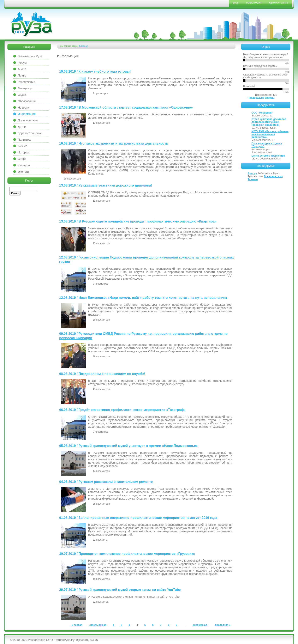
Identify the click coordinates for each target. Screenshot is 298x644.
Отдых (22, 95)
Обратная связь (279, 3)
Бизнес (23, 146)
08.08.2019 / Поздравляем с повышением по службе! (102, 374)
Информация (27, 114)
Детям (22, 127)
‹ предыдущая (98, 625)
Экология (24, 172)
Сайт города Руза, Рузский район (32, 25)
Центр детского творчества (268, 156)
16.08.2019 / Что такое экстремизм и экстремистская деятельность (114, 143)
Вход (236, 3)
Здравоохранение (30, 133)
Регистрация (254, 3)
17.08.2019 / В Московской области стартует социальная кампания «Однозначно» (126, 107)
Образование (27, 101)
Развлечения (26, 82)
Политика (24, 140)
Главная (84, 46)
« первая (77, 625)
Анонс (22, 69)
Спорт (22, 159)
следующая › (201, 625)
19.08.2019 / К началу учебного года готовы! (95, 71)
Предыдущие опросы (261, 98)
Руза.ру (252, 174)
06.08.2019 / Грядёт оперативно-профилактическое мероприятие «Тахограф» (122, 410)
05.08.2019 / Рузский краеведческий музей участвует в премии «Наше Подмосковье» (129, 446)
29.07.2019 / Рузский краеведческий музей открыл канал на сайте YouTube (120, 590)
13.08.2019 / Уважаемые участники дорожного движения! (106, 185)
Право (22, 75)
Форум (22, 63)
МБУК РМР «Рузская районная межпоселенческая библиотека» (270, 134)
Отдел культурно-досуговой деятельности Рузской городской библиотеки (269, 122)
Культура (24, 165)
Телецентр (25, 88)
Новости (23, 108)
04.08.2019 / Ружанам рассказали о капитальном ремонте (106, 482)
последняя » (223, 625)
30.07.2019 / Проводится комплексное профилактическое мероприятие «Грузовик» (127, 554)
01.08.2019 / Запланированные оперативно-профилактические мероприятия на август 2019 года (138, 518)
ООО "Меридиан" (262, 113)
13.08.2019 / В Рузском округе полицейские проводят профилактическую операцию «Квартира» (138, 221)
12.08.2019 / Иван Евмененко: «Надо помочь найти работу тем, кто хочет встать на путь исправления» (143, 298)
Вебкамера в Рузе (30, 56)
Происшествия (28, 120)
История (23, 152)
